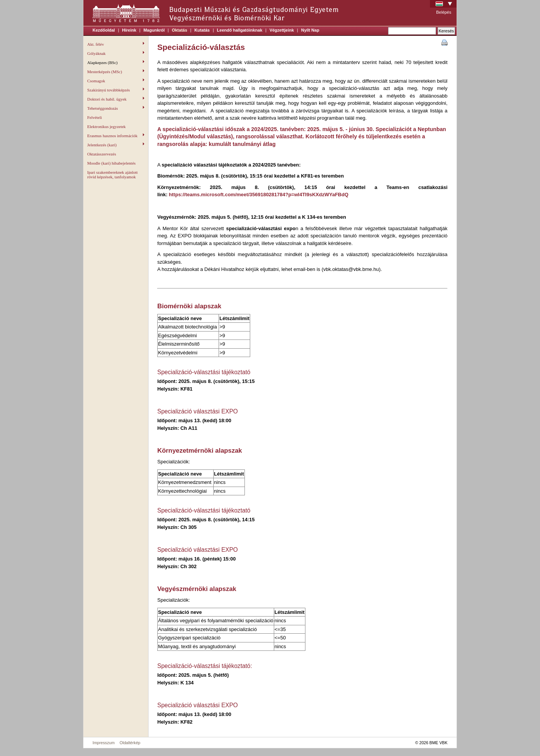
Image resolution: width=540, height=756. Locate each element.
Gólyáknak (116, 53)
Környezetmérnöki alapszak (200, 451)
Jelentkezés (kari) (116, 145)
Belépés (444, 12)
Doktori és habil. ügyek (116, 99)
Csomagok (116, 81)
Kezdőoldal (104, 30)
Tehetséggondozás (116, 108)
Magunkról (154, 30)
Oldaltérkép (130, 743)
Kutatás (202, 30)
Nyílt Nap (310, 30)
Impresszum (104, 743)
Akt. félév (116, 44)
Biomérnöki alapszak (189, 306)
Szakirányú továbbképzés (116, 90)
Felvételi (95, 117)
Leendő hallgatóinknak (240, 30)
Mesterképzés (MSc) (116, 72)
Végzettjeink (282, 30)
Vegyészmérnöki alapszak (197, 589)
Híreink (129, 30)
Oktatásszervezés (102, 154)
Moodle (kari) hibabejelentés (111, 163)
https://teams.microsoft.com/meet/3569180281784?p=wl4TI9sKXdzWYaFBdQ (258, 195)
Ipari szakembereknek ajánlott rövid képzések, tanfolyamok (113, 175)
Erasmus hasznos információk (116, 136)
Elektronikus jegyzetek (106, 127)
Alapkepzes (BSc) (116, 62)
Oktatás (179, 30)
